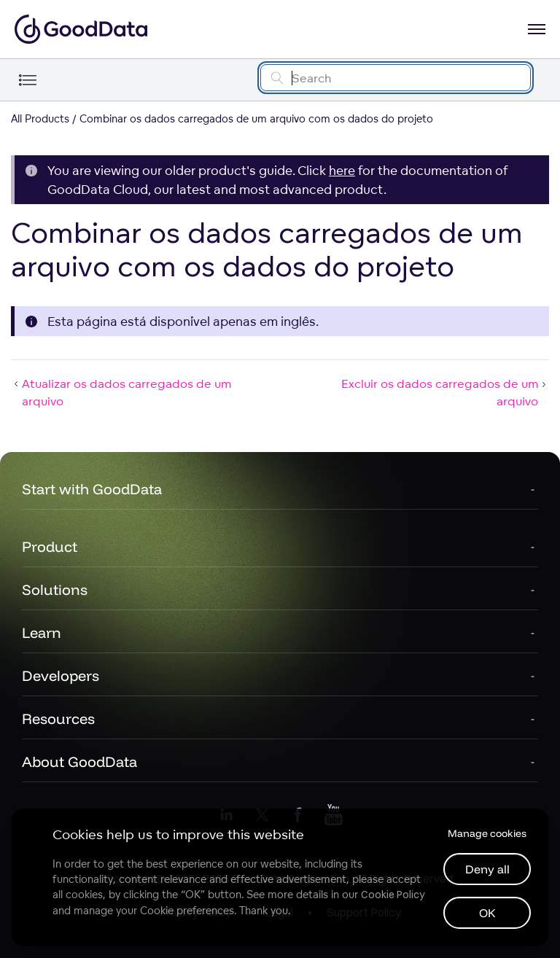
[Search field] (396, 78)
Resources (58, 718)
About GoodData (79, 762)
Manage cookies (487, 833)
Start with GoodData (92, 489)
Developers (61, 675)
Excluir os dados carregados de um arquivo (445, 392)
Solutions (55, 589)
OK (487, 913)
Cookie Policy (393, 895)
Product (50, 546)
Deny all (487, 869)
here (342, 170)
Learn (42, 632)
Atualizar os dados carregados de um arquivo (121, 392)
